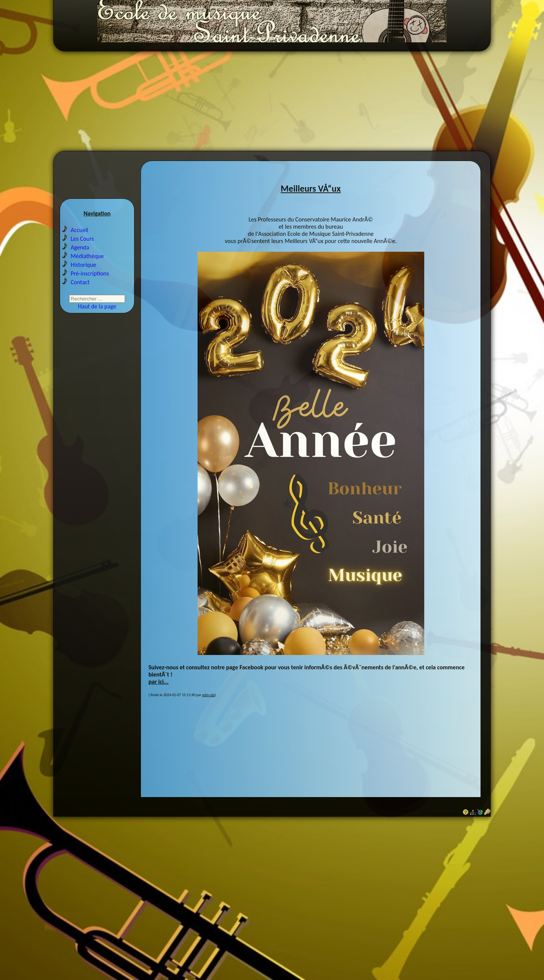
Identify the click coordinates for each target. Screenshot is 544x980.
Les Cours (82, 247)
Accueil (80, 238)
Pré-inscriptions (90, 281)
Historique (83, 273)
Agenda (80, 255)
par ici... (158, 688)
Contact (80, 290)
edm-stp (209, 701)
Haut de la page (97, 314)
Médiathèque (87, 264)
